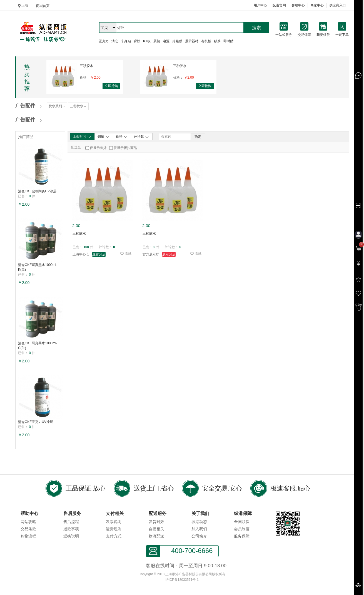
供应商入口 (338, 5)
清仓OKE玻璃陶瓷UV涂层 (37, 191)
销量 (104, 137)
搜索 (256, 28)
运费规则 (114, 529)
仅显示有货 (98, 148)
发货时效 (156, 522)
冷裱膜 (177, 41)
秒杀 (217, 41)
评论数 (142, 137)
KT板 (147, 41)
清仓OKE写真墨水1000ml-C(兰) (38, 346)
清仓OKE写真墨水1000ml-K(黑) (38, 267)
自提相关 (156, 529)
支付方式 (114, 536)
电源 (166, 41)
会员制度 (242, 529)
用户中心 (260, 5)
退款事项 (71, 529)
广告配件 (25, 106)
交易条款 (28, 529)
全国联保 (242, 522)
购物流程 (28, 536)
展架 (157, 41)
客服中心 (298, 5)
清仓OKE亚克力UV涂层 (36, 422)
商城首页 (43, 6)
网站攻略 (28, 522)
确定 (198, 137)
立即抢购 (111, 86)
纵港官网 (279, 5)
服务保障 (242, 536)
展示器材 (192, 41)
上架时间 (82, 137)
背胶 (137, 41)
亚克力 (104, 41)
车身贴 (126, 41)
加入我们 (199, 529)
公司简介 (199, 536)
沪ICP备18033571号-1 (182, 580)
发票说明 (114, 522)
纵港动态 (199, 522)
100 (86, 247)
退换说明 (71, 536)
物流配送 (156, 536)
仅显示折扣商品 (125, 148)
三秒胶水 (86, 66)
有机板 (206, 41)
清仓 (115, 41)
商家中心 (317, 5)
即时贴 (228, 41)
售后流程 (71, 522)
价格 (122, 137)
